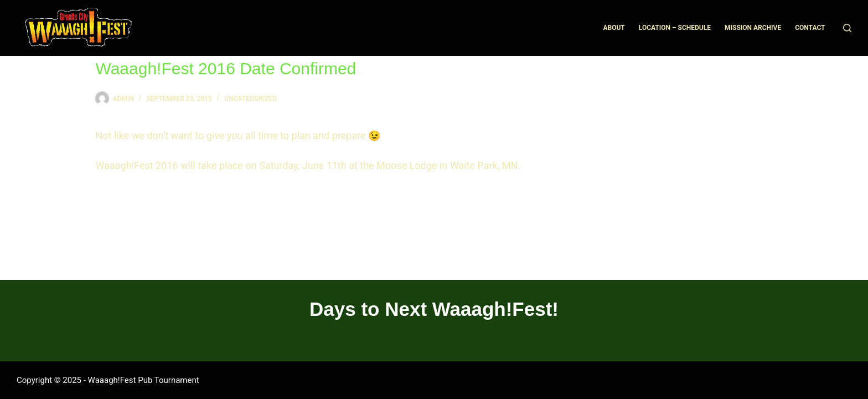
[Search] (847, 28)
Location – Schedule (675, 28)
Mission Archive (753, 28)
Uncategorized (250, 99)
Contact (810, 28)
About (614, 28)
